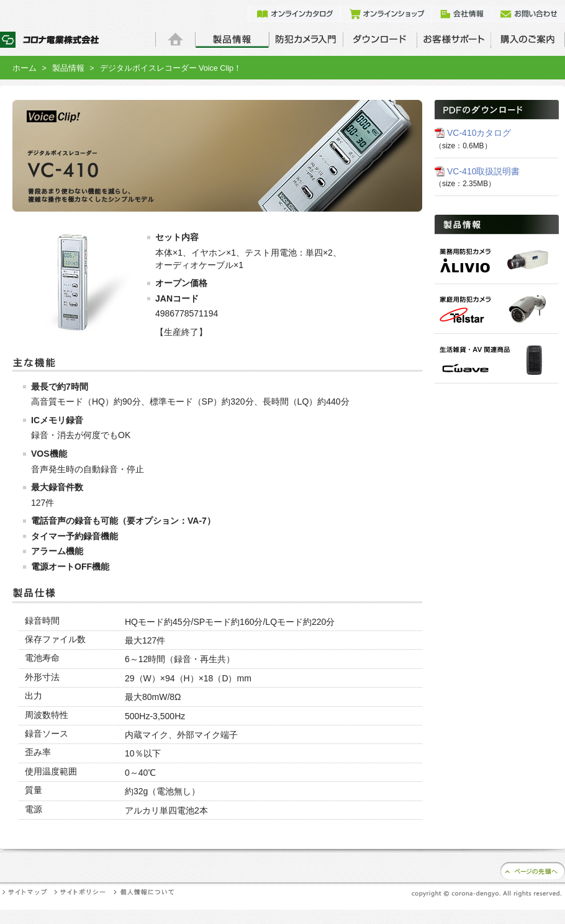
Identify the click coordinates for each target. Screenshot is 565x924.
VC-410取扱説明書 (483, 171)
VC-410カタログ (479, 133)
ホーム (25, 68)
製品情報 (68, 68)
